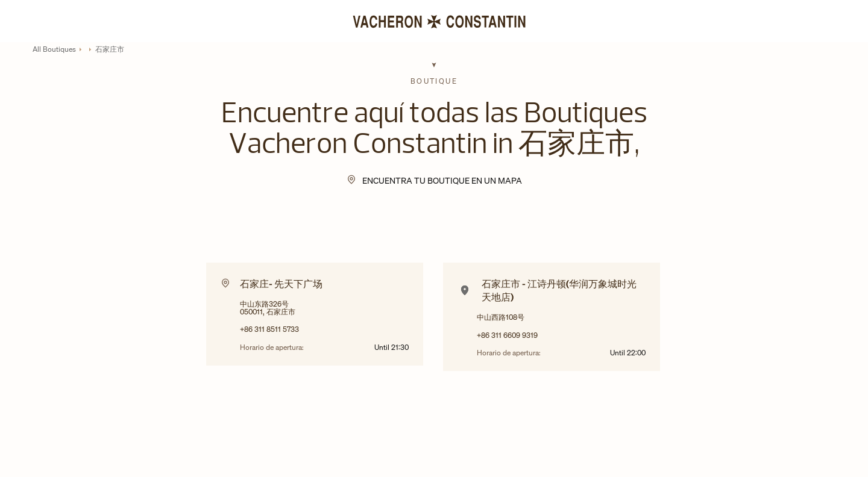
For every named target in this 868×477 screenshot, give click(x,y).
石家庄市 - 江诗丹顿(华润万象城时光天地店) (559, 290)
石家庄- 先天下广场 (281, 284)
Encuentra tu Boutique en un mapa (442, 180)
